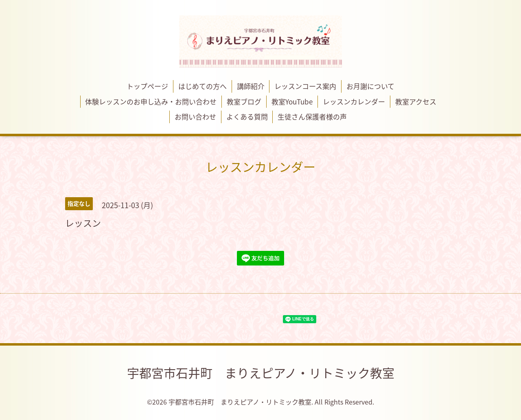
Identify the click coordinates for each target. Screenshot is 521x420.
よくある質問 (247, 116)
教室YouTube (292, 101)
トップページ (147, 86)
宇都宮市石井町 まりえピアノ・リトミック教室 (261, 373)
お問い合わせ (195, 116)
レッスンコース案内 (305, 86)
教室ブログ (244, 101)
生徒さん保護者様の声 (312, 116)
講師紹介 (251, 86)
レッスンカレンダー (354, 101)
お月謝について (370, 86)
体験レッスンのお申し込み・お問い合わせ (151, 101)
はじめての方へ (202, 86)
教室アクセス (416, 101)
